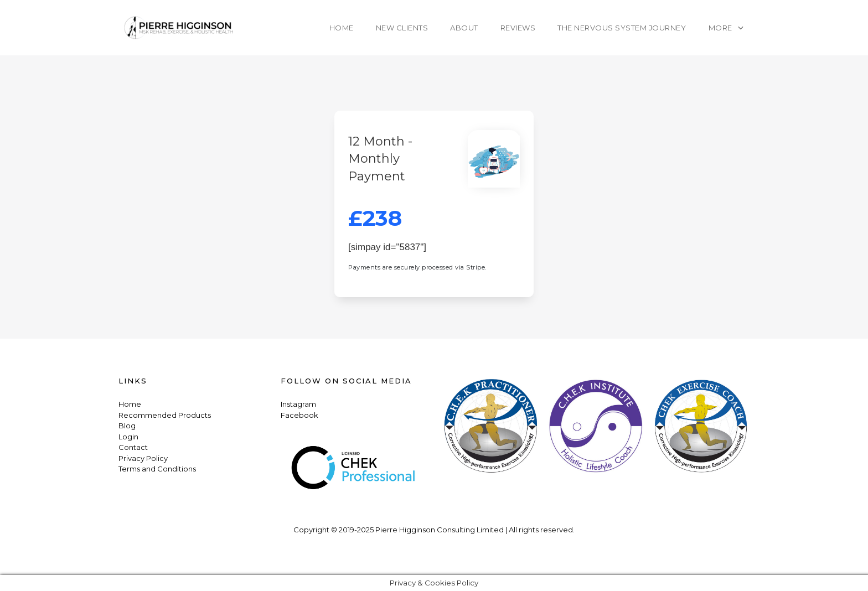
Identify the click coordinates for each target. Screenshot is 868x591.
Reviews (518, 28)
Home (342, 28)
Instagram (298, 404)
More (720, 28)
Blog (127, 426)
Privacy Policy (143, 458)
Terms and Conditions (157, 469)
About (464, 28)
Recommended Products (165, 415)
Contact (133, 447)
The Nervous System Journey (622, 28)
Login (128, 437)
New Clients (402, 28)
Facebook (299, 415)
